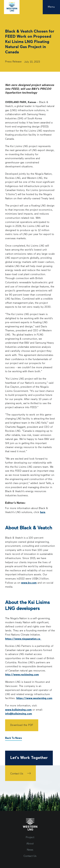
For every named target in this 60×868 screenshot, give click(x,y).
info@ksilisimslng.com (19, 714)
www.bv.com (29, 583)
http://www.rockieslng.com (22, 675)
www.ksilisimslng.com (18, 710)
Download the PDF (22, 725)
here (43, 512)
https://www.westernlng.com (34, 698)
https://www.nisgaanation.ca (23, 639)
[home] (12, 7)
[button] (51, 7)
